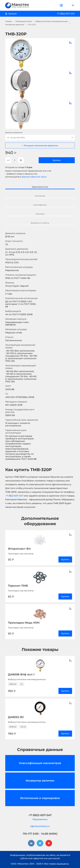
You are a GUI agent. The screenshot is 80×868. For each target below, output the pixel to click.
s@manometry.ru (40, 826)
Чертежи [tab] (40, 214)
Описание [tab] (40, 196)
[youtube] (49, 843)
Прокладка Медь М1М (24, 623)
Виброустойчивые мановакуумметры (52, 21)
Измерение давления (15, 25)
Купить (57, 160)
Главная (9, 21)
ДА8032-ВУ (16, 717)
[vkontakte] (31, 843)
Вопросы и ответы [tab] (40, 223)
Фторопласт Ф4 (19, 549)
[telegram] (40, 843)
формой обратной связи (34, 177)
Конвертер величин (40, 781)
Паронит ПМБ (18, 586)
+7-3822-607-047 (66, 14)
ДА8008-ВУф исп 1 (21, 674)
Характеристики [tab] (40, 187)
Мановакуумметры (24, 21)
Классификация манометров (40, 763)
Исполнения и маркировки (40, 798)
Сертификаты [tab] (40, 205)
